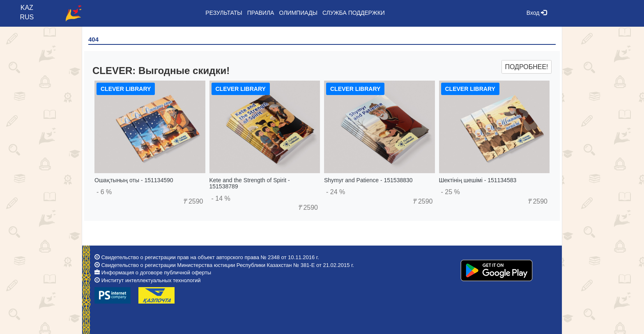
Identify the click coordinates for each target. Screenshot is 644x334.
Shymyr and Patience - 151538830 (368, 180)
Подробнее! (526, 67)
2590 (193, 201)
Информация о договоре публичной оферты (156, 273)
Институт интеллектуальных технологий (151, 280)
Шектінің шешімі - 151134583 (478, 180)
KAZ (27, 8)
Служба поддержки (354, 13)
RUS (27, 17)
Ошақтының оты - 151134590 (134, 180)
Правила (261, 13)
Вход (537, 13)
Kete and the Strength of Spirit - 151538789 (250, 183)
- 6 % (104, 192)
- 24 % (336, 192)
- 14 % (221, 198)
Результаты (224, 13)
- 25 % (451, 192)
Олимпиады (298, 13)
